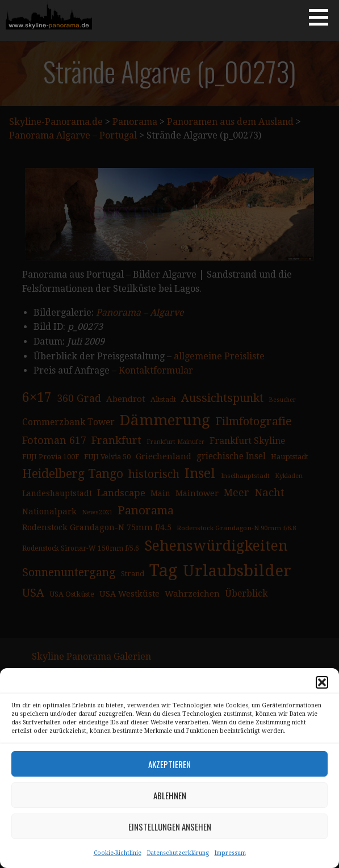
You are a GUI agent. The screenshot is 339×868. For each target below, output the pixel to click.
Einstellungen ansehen (170, 827)
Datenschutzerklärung (178, 853)
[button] (322, 682)
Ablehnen (170, 795)
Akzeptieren (169, 764)
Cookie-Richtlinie (118, 853)
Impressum (230, 853)
